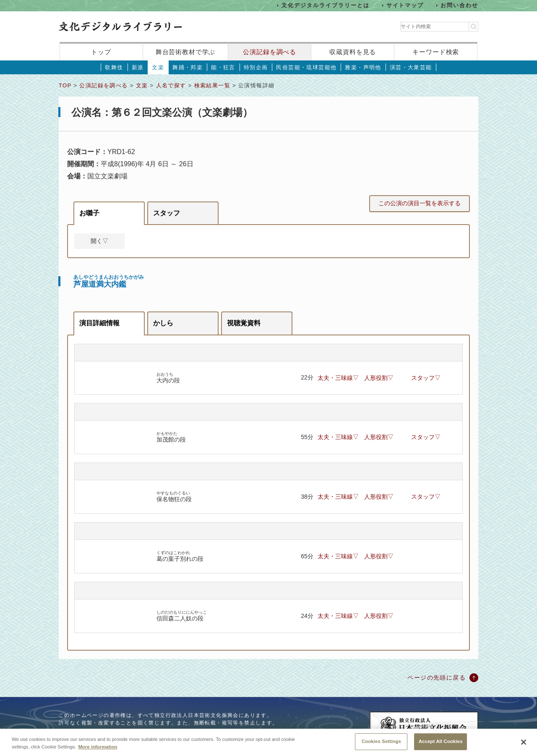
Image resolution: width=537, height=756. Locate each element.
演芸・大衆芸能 (411, 67)
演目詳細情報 (99, 323)
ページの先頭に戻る (437, 678)
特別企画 (256, 67)
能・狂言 (223, 67)
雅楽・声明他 (363, 67)
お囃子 (89, 213)
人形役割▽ (379, 378)
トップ (101, 52)
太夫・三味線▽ (338, 378)
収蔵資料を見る (353, 52)
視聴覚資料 (244, 323)
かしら (163, 323)
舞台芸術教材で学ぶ (186, 52)
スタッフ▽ (426, 378)
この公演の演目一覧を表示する (420, 203)
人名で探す (171, 85)
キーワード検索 (436, 52)
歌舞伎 (114, 67)
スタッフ (167, 213)
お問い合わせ (459, 5)
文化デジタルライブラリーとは (325, 5)
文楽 (158, 67)
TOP (65, 85)
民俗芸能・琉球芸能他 (306, 67)
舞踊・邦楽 (188, 67)
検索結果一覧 (212, 85)
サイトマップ (405, 5)
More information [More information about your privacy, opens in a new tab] (98, 751)
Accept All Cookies (441, 746)
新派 (138, 67)
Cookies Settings (381, 746)
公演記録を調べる (270, 52)
